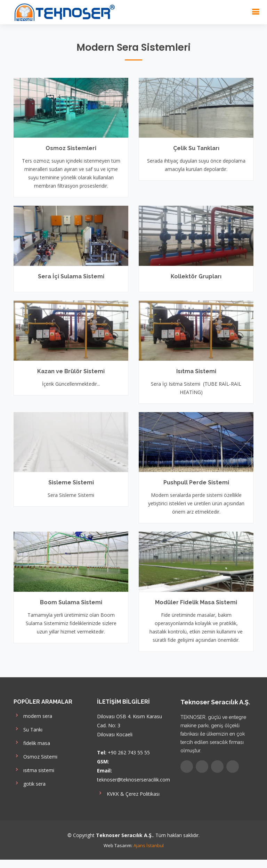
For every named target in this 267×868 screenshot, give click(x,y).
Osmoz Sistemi (35, 756)
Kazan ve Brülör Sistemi (71, 371)
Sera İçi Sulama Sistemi (71, 276)
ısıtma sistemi (34, 769)
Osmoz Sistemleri (71, 148)
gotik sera (30, 783)
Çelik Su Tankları (196, 148)
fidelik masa (32, 742)
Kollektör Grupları (196, 276)
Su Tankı (28, 729)
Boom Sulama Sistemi (71, 602)
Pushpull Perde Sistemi (196, 482)
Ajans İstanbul (149, 845)
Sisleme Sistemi (71, 482)
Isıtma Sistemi (196, 371)
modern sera (33, 715)
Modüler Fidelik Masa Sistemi (196, 602)
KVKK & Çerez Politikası (128, 793)
